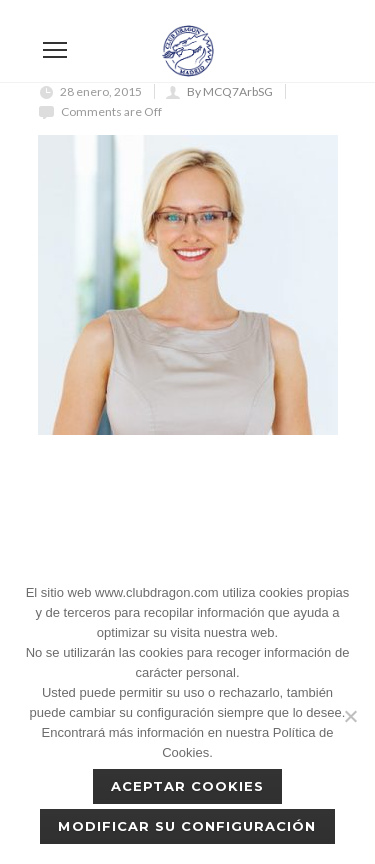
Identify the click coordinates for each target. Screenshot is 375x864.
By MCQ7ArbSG (230, 91)
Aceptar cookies (188, 786)
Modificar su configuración (187, 826)
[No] (350, 716)
